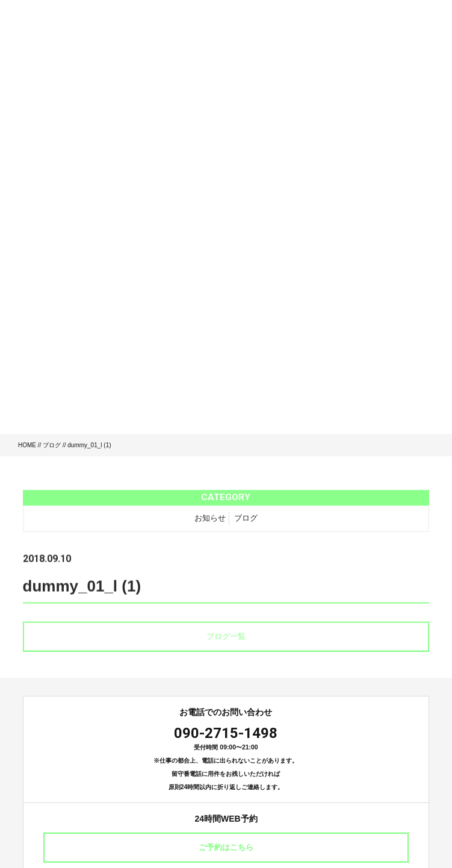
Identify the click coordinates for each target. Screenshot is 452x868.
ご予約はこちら (226, 847)
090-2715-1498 (226, 733)
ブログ (52, 445)
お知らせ (210, 519)
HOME (27, 445)
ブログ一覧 (226, 638)
